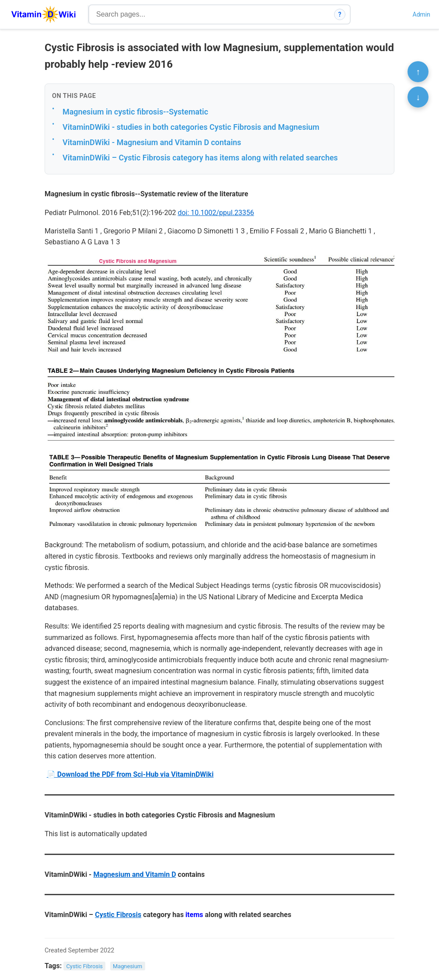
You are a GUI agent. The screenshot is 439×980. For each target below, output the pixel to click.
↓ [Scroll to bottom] (418, 97)
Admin (422, 14)
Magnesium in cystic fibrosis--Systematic (135, 112)
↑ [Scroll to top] (418, 72)
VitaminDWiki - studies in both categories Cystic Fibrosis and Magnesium (191, 127)
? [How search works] (340, 14)
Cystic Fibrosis (118, 915)
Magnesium (127, 966)
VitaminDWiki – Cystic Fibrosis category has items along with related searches (200, 158)
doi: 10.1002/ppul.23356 (216, 213)
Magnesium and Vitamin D (134, 874)
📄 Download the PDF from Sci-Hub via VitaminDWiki (130, 774)
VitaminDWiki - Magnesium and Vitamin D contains (152, 142)
